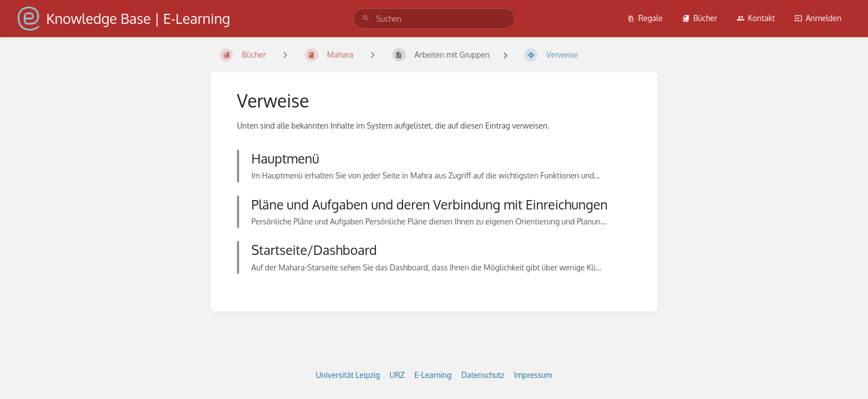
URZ (397, 375)
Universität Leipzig (348, 375)
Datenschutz (483, 375)
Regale (645, 18)
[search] (434, 19)
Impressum (533, 375)
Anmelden (818, 18)
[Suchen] (366, 19)
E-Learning (433, 375)
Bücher (699, 18)
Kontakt (756, 18)
